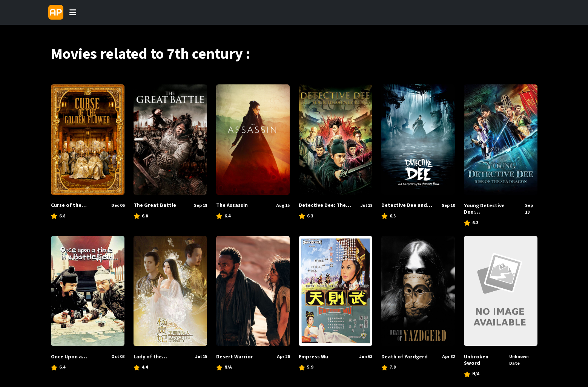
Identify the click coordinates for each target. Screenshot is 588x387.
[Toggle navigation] (73, 12)
